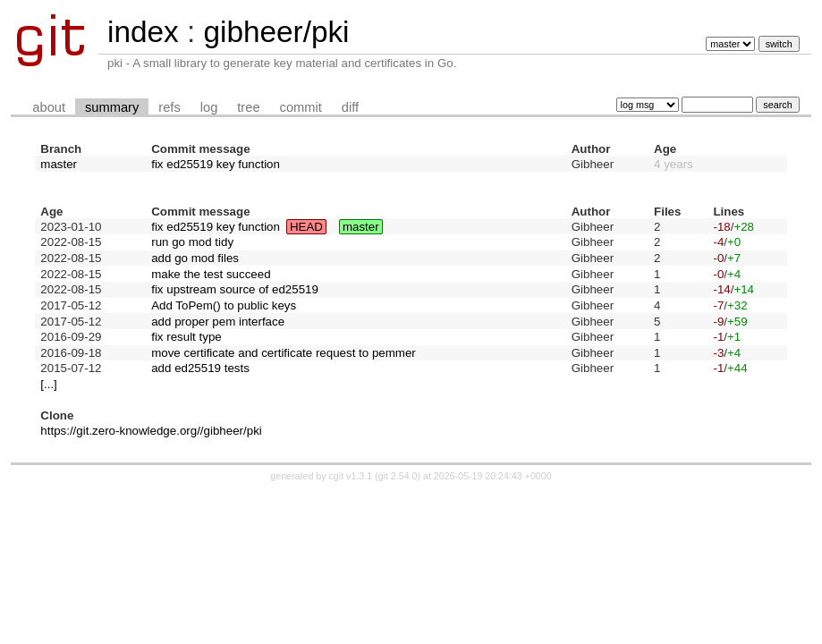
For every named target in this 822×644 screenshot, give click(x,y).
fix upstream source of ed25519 (235, 289)
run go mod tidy (192, 242)
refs (169, 107)
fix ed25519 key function (216, 164)
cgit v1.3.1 (351, 476)
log (209, 107)
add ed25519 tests (200, 368)
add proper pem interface (218, 322)
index (143, 32)
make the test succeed (211, 274)
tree (248, 107)
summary (112, 107)
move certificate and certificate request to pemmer (284, 353)
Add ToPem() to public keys (224, 305)
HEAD (306, 227)
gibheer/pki (276, 32)
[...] (49, 384)
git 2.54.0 (398, 476)
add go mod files (195, 258)
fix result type (186, 337)
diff (350, 107)
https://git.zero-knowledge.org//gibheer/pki (151, 431)
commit (301, 107)
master (59, 164)
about (49, 107)
